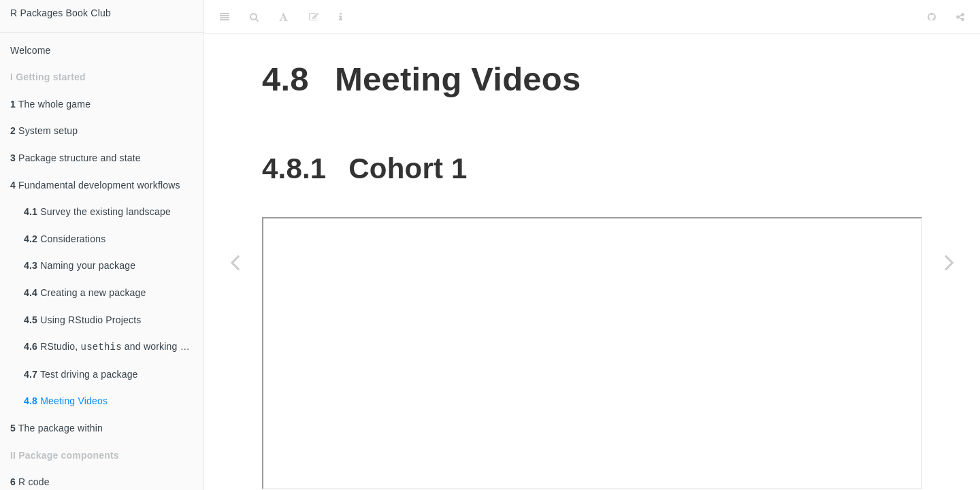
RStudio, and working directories (114, 347)
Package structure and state (76, 158)
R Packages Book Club (61, 13)
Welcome (31, 50)
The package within (56, 428)
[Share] (960, 17)
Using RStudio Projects (83, 320)
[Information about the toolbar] (341, 17)
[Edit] (314, 17)
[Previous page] (235, 262)
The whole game (50, 104)
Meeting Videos (66, 401)
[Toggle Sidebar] (225, 17)
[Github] (932, 17)
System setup (44, 131)
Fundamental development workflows (95, 185)
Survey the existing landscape (97, 212)
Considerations (65, 239)
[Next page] (949, 262)
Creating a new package (85, 293)
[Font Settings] (283, 17)
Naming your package (80, 265)
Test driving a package (81, 374)
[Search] (254, 17)
